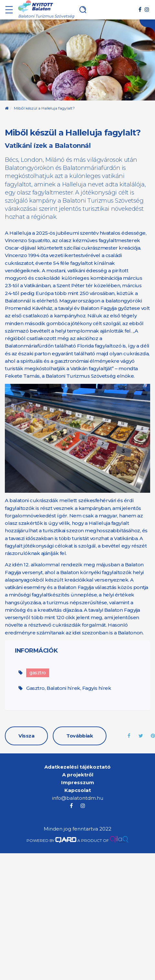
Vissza (26, 736)
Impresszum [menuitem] (78, 782)
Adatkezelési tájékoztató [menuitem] (77, 767)
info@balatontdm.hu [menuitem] (78, 798)
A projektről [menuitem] (78, 775)
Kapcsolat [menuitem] (78, 790)
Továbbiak (80, 736)
